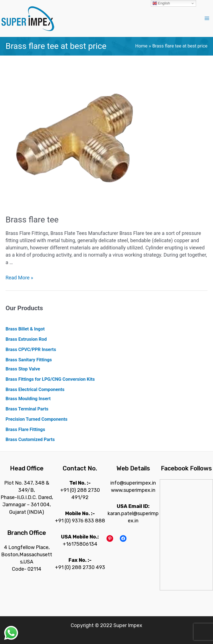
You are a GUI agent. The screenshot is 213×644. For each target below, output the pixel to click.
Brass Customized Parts (30, 439)
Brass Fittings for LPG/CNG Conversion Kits (50, 379)
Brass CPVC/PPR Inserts (31, 349)
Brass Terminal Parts (27, 409)
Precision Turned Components (36, 419)
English (161, 3)
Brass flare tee (32, 220)
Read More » (19, 278)
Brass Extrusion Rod (26, 339)
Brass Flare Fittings (25, 429)
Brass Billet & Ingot (25, 329)
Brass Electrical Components (35, 389)
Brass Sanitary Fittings (29, 360)
